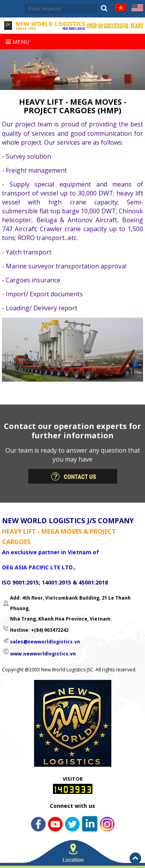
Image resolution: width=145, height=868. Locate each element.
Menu (18, 41)
